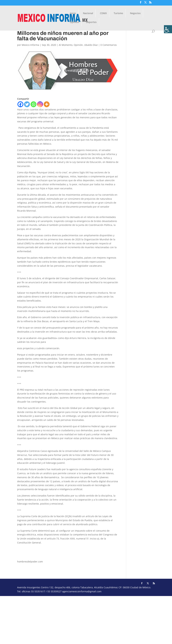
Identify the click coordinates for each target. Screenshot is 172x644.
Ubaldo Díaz (91, 45)
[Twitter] (27, 104)
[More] (47, 104)
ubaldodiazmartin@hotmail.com (35, 549)
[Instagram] (40, 104)
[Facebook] (20, 104)
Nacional (88, 13)
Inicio (73, 13)
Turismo (118, 13)
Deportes (91, 22)
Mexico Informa (30, 45)
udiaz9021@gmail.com (30, 555)
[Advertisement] (86, 620)
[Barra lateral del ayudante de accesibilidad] (168, 29)
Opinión (74, 22)
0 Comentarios (109, 45)
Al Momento (66, 45)
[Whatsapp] (34, 104)
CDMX (103, 13)
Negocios (135, 13)
